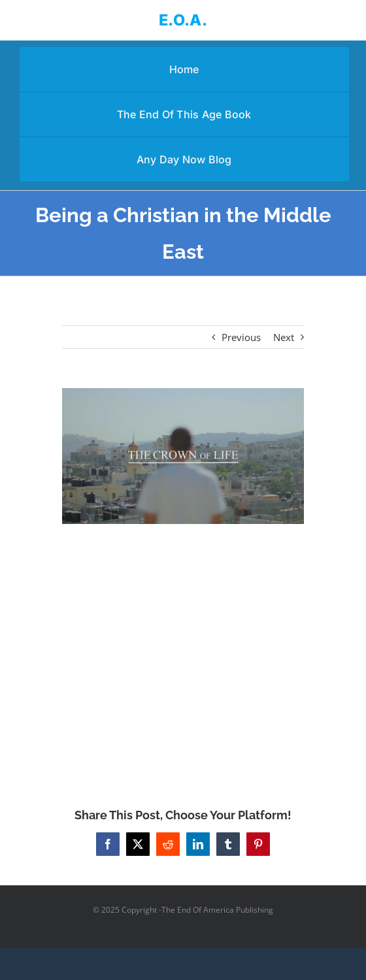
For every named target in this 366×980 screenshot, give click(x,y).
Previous (241, 337)
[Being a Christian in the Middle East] (183, 456)
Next (284, 337)
